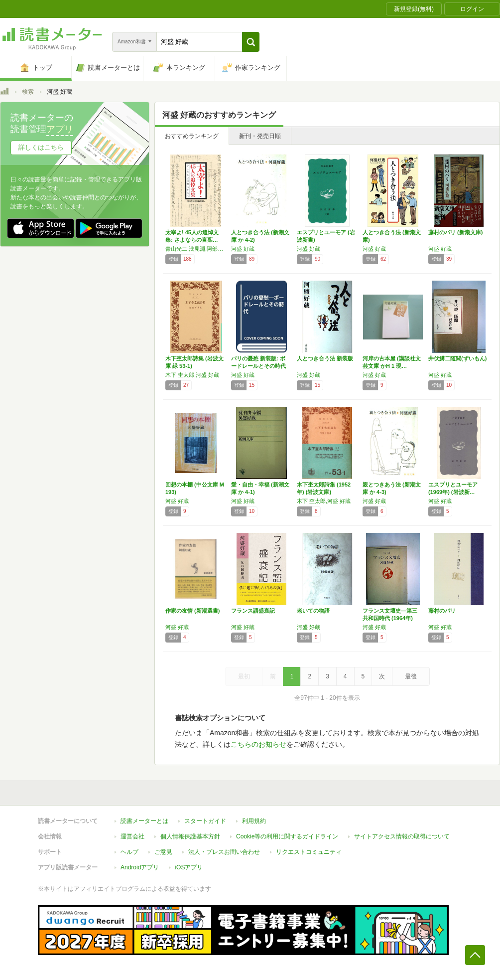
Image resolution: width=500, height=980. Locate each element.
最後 (411, 676)
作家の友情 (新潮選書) (192, 611)
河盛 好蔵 (243, 249)
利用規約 (254, 821)
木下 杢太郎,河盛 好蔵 (192, 375)
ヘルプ (129, 852)
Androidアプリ (140, 867)
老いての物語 (313, 611)
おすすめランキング (192, 136)
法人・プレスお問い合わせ (224, 852)
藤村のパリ (442, 611)
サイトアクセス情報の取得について (402, 836)
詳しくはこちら (41, 147)
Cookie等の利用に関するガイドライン (287, 836)
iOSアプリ (189, 867)
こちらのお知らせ (258, 744)
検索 (28, 92)
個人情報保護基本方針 (190, 836)
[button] (251, 42)
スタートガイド (205, 821)
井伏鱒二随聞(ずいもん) (457, 358)
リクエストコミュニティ (309, 852)
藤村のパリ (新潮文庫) (455, 232)
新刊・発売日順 (260, 136)
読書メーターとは (144, 821)
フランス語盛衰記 (253, 611)
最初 (244, 676)
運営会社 (132, 836)
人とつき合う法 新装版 (325, 358)
